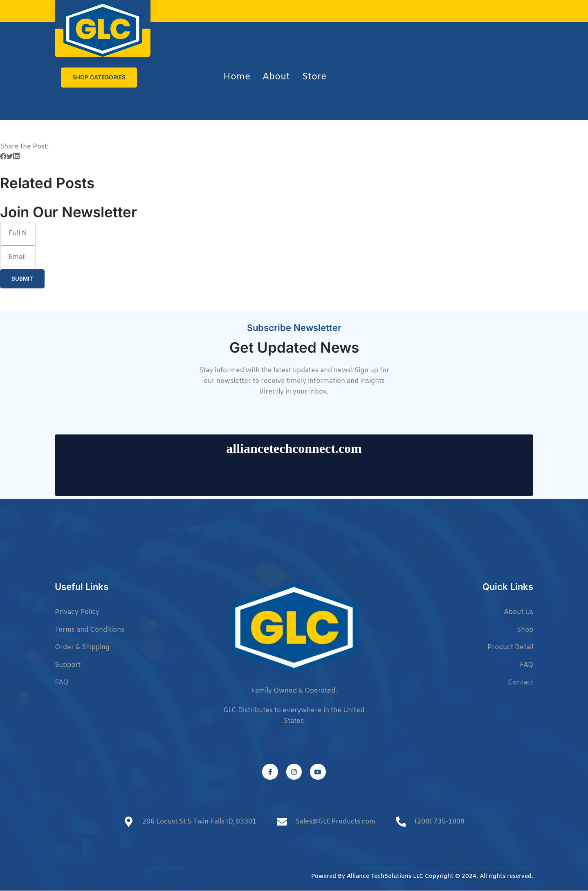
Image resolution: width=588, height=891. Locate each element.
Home (237, 77)
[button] (3, 158)
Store (314, 77)
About (276, 77)
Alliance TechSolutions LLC (385, 877)
